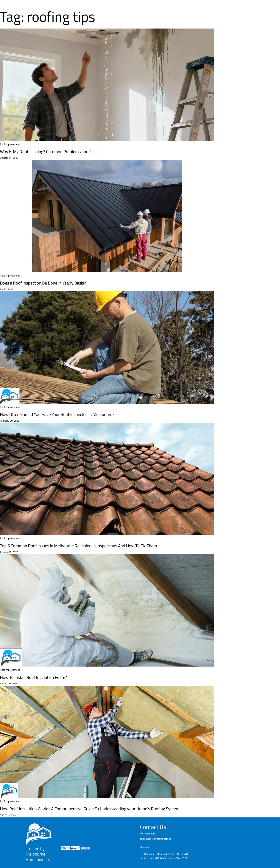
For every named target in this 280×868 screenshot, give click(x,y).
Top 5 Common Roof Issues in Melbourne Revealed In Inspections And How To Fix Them (78, 546)
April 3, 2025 (7, 289)
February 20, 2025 (10, 421)
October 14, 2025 (9, 158)
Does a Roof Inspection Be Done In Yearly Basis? (43, 283)
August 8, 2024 (8, 815)
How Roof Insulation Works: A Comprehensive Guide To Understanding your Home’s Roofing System (90, 809)
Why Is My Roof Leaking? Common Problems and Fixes (49, 152)
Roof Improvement (10, 144)
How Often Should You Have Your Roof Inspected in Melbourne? (57, 414)
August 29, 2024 (9, 683)
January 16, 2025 (9, 552)
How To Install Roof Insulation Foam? (33, 677)
